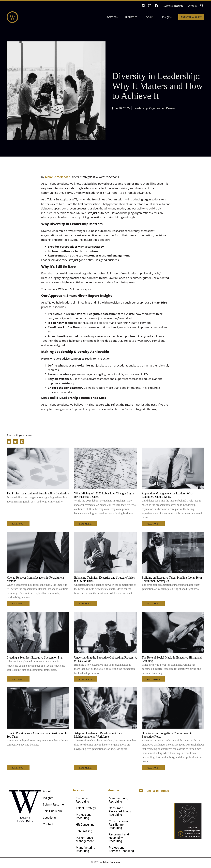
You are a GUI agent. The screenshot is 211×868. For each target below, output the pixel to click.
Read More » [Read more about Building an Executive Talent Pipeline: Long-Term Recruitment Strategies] (153, 604)
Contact (192, 6)
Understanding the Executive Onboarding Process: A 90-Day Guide (105, 659)
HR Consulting (85, 825)
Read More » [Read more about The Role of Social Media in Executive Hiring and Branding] (153, 679)
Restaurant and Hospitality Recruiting (119, 838)
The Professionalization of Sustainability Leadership (38, 493)
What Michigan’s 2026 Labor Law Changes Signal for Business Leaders (104, 495)
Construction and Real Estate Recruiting (120, 825)
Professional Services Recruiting (121, 849)
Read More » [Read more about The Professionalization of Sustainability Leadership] (18, 524)
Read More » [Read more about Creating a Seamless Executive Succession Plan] (18, 679)
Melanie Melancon (58, 177)
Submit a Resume (173, 6)
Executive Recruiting (82, 800)
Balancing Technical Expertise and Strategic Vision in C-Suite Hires (105, 579)
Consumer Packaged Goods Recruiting (120, 811)
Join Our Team (52, 811)
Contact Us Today (191, 17)
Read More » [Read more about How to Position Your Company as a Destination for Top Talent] (18, 768)
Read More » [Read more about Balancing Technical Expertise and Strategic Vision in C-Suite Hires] (86, 604)
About (150, 17)
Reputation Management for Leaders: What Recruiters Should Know (168, 495)
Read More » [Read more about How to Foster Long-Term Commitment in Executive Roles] (153, 768)
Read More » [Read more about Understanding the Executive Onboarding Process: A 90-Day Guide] (86, 679)
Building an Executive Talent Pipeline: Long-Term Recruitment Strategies (172, 579)
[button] (202, 5)
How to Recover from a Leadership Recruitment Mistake (35, 579)
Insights (167, 17)
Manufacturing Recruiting (85, 849)
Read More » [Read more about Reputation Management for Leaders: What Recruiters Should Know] (153, 524)
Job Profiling (84, 831)
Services (113, 17)
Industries (132, 17)
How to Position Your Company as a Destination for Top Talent (38, 735)
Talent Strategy (86, 808)
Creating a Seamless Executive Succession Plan (35, 658)
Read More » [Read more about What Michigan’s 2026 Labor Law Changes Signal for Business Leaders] (86, 524)
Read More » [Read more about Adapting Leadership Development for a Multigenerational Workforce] (86, 768)
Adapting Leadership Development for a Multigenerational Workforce (98, 735)
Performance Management (85, 839)
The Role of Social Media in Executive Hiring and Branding (172, 659)
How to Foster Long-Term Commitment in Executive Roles (167, 735)
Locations (49, 818)
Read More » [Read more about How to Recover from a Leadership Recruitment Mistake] (18, 604)
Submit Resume (53, 804)
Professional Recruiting (84, 816)
